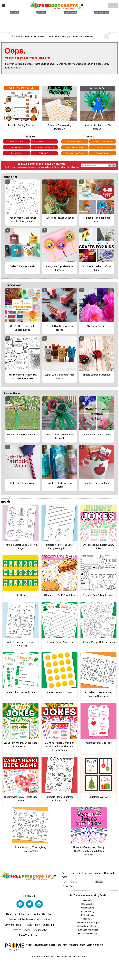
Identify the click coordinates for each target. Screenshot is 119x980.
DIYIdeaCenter (88, 915)
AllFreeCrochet (88, 904)
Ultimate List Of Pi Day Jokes (60, 595)
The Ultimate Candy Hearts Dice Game (21, 799)
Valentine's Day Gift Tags (98, 743)
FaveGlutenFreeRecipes (88, 930)
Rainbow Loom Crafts (75, 153)
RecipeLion (88, 919)
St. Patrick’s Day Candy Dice (21, 692)
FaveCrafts (88, 900)
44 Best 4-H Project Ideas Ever (96, 220)
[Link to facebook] (20, 904)
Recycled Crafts (17, 141)
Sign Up (112, 165)
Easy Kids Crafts (17, 147)
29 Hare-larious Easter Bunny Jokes (98, 547)
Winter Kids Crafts (75, 141)
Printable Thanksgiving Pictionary (59, 127)
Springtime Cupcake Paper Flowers (59, 268)
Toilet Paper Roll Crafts (75, 147)
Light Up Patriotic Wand (23, 483)
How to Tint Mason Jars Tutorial (59, 485)
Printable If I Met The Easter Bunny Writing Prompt (60, 547)
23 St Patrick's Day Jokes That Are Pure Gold (21, 745)
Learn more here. (95, 945)
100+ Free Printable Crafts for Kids (96, 268)
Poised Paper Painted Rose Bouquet (59, 436)
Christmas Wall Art (98, 797)
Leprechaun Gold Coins (60, 692)
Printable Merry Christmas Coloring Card (60, 799)
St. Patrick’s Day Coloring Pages (99, 642)
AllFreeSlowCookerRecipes (88, 922)
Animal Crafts (17, 153)
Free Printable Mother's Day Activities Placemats (22, 377)
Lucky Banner (21, 595)
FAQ (50, 914)
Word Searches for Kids (44, 147)
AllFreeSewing (88, 911)
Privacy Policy (59, 167)
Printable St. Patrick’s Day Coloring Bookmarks (99, 694)
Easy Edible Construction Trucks (59, 328)
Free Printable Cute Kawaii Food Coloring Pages (22, 220)
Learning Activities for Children (44, 141)
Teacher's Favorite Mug (96, 483)
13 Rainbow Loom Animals (96, 435)
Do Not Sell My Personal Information (29, 920)
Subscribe (48, 925)
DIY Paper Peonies (96, 326)
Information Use (72, 167)
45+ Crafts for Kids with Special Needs (22, 328)
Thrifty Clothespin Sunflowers (22, 435)
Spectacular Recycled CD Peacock (98, 127)
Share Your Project (29, 935)
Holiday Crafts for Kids (102, 141)
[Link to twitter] (30, 904)
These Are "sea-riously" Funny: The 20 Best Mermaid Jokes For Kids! (89, 851)
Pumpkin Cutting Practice (21, 125)
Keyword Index (13, 925)
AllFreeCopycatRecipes (88, 926)
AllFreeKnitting (88, 908)
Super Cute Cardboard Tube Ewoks (59, 377)
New (5, 502)
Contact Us (39, 914)
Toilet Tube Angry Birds (22, 266)
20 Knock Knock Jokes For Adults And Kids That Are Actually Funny (59, 746)
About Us (11, 914)
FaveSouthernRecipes (88, 933)
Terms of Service (21, 930)
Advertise (24, 914)
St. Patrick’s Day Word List (60, 642)
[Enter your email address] (78, 882)
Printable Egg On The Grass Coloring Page (21, 644)
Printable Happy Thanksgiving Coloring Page (30, 849)
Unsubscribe (40, 930)
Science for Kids (102, 153)
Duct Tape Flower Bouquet (59, 218)
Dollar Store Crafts (102, 147)
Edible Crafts (44, 153)
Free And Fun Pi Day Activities (98, 595)
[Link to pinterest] (39, 904)
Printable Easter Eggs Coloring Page (21, 547)
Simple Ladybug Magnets (96, 375)
